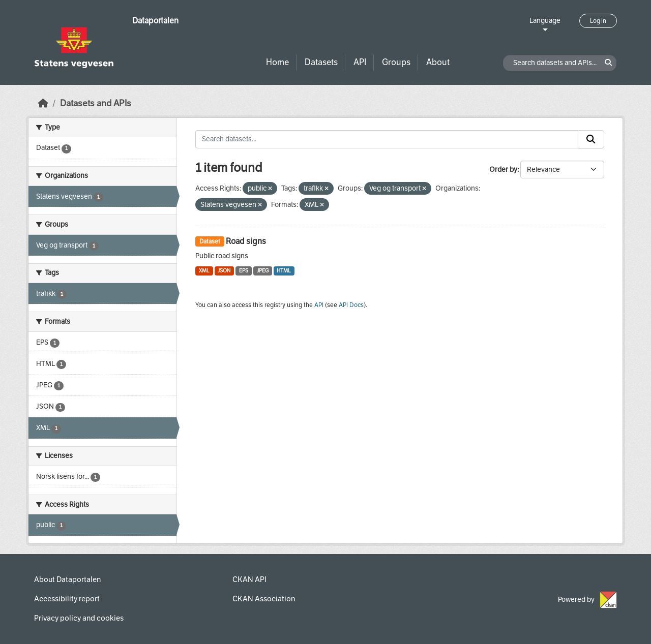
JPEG (263, 271)
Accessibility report (67, 599)
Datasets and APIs (96, 103)
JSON (224, 271)
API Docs (351, 305)
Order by (503, 170)
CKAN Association (264, 599)
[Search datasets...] (387, 139)
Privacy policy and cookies (79, 618)
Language (545, 21)
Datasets (321, 62)
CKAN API (249, 579)
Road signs (246, 241)
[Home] (43, 103)
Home (277, 62)
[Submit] (591, 139)
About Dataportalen (67, 579)
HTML (284, 271)
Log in (598, 21)
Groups (396, 62)
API (360, 62)
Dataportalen (155, 21)
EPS (244, 271)
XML (204, 271)
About (438, 62)
